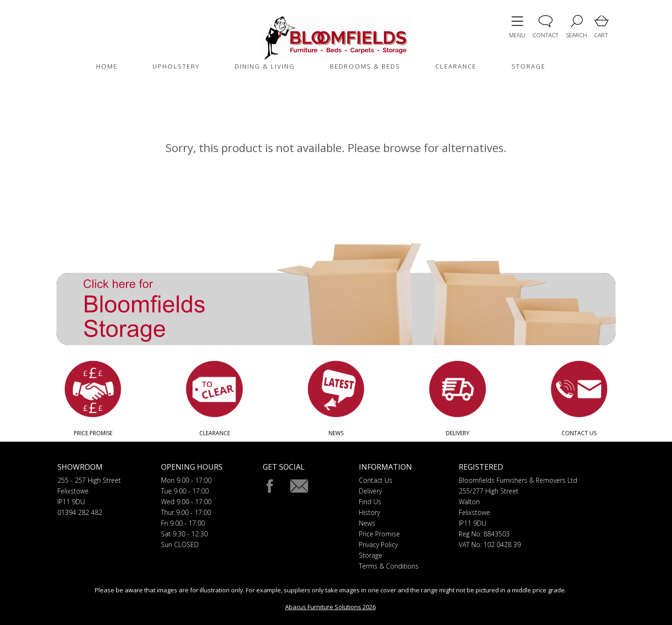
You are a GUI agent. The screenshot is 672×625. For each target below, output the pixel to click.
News (367, 523)
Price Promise (379, 534)
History (369, 512)
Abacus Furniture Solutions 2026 (330, 607)
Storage (371, 555)
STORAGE (528, 66)
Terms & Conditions (389, 566)
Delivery (370, 491)
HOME (107, 66)
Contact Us (376, 480)
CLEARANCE (456, 66)
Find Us (370, 502)
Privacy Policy (378, 545)
